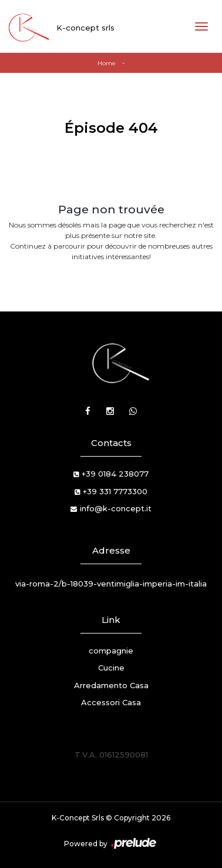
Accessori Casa (111, 702)
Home (107, 63)
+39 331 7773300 (115, 491)
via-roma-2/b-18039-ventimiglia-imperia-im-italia (111, 584)
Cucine (111, 668)
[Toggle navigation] (201, 26)
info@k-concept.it (116, 508)
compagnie (111, 651)
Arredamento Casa (111, 685)
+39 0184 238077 (115, 474)
